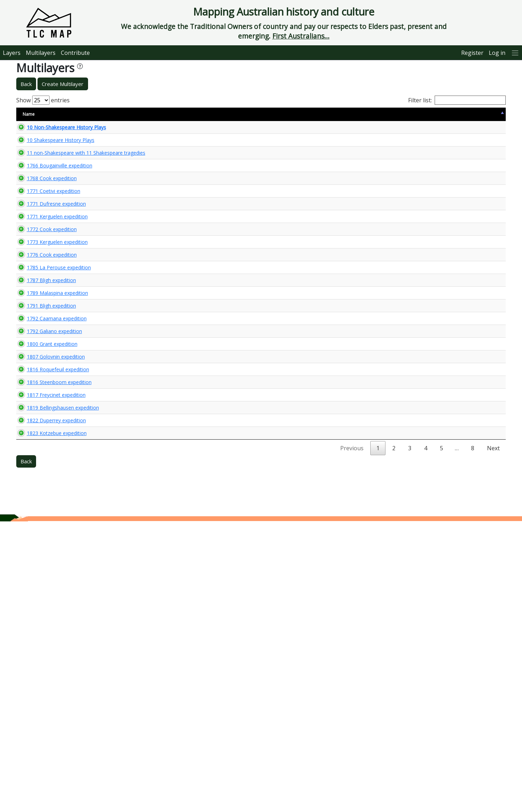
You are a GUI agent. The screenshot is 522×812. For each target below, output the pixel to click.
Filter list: (457, 100)
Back (26, 84)
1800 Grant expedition (45, 526)
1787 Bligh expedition (44, 426)
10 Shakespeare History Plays (54, 149)
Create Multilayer (63, 84)
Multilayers (41, 53)
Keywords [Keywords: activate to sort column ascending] (289, 114)
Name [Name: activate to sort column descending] (29, 114)
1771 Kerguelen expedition (50, 290)
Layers (12, 53)
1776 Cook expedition (45, 371)
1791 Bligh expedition (44, 470)
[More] (515, 53)
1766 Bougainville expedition (53, 194)
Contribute (75, 53)
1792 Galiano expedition (47, 507)
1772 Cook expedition (45, 316)
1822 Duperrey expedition (49, 681)
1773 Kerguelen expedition (50, 342)
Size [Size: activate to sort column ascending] (113, 114)
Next (493, 739)
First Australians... (301, 36)
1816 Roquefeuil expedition (51, 578)
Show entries (43, 100)
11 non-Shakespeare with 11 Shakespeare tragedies (52, 168)
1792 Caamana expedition (50, 489)
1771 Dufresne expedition (49, 271)
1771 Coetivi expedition (47, 253)
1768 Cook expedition (45, 227)
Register (472, 53)
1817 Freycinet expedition (49, 615)
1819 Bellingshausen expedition (56, 644)
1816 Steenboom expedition (52, 597)
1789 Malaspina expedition (50, 451)
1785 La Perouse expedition (52, 400)
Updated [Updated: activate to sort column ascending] (428, 114)
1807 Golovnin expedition (49, 552)
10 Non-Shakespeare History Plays (59, 130)
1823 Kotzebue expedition (50, 713)
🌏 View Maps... (474, 130)
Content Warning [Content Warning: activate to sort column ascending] (147, 114)
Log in (497, 53)
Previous (352, 739)
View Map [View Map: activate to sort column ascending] (462, 114)
